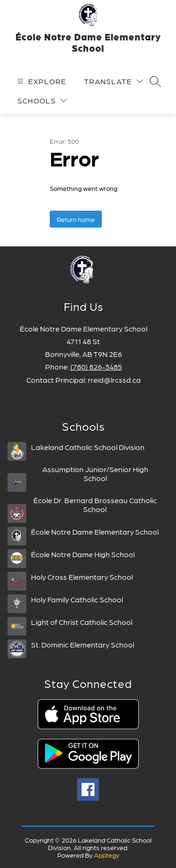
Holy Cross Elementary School (82, 577)
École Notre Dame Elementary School (95, 532)
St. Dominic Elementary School (83, 644)
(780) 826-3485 (96, 367)
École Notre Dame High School (83, 554)
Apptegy (107, 855)
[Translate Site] (113, 81)
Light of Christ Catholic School (82, 622)
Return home (76, 219)
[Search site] (155, 81)
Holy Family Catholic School (77, 599)
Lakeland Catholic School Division (88, 447)
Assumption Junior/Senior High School (95, 473)
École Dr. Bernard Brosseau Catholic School (95, 505)
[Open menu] (41, 81)
